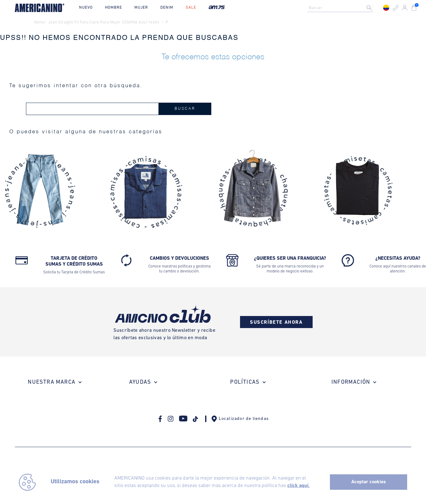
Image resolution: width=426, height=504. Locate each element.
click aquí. (298, 486)
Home (39, 22)
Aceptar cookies (369, 482)
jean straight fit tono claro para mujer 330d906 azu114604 (104, 22)
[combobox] (342, 8)
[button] (395, 8)
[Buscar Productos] (374, 8)
